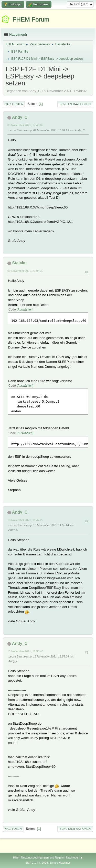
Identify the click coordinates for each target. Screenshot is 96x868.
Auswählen (25, 310)
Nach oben (13, 829)
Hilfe (16, 857)
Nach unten (14, 104)
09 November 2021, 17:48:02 (25, 125)
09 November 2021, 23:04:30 (25, 271)
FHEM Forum (31, 19)
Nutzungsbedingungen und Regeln (42, 857)
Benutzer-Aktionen (75, 104)
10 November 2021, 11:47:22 (25, 520)
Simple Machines (60, 863)
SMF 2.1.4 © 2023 (37, 863)
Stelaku (19, 263)
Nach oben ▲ (74, 857)
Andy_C (20, 117)
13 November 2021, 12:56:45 (25, 651)
